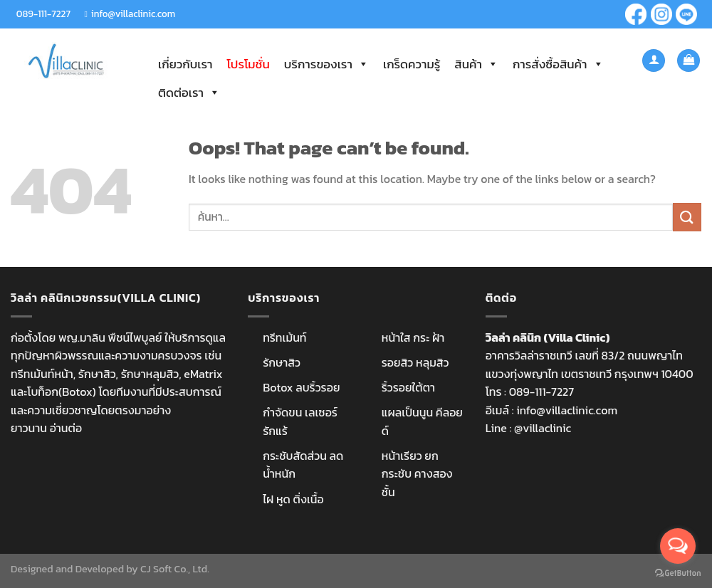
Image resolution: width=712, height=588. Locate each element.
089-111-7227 (43, 14)
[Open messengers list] (678, 546)
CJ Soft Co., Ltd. (175, 569)
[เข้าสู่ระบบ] (654, 61)
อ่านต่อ (66, 428)
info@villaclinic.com (133, 14)
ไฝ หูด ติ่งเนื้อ (293, 499)
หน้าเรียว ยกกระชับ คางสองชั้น (417, 474)
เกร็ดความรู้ (412, 64)
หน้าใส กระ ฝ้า (413, 337)
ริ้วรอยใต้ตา (408, 387)
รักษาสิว (282, 362)
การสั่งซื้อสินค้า (558, 64)
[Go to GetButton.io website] (678, 573)
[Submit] (687, 217)
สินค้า (476, 64)
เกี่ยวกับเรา (185, 64)
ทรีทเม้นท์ (284, 337)
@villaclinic (543, 428)
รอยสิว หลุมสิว (415, 362)
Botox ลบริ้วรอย (301, 387)
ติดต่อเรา (189, 93)
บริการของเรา (326, 64)
